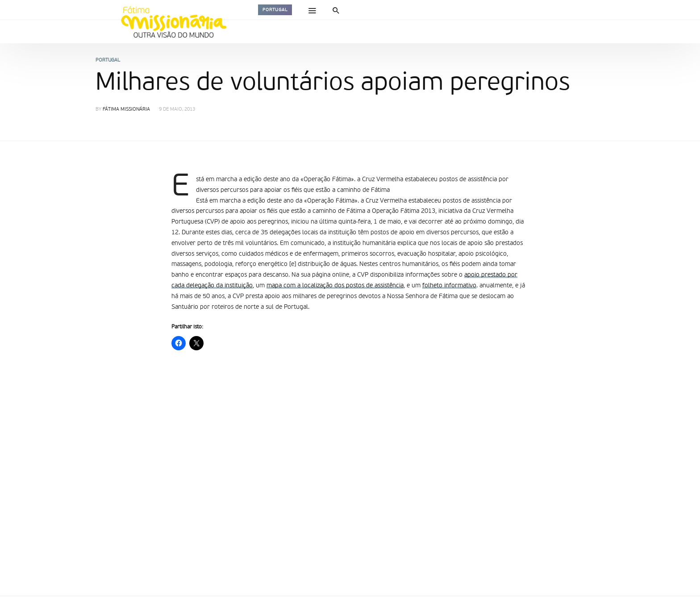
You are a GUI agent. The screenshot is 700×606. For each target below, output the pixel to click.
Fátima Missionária (126, 110)
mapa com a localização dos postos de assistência (335, 286)
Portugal (275, 10)
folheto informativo (449, 286)
